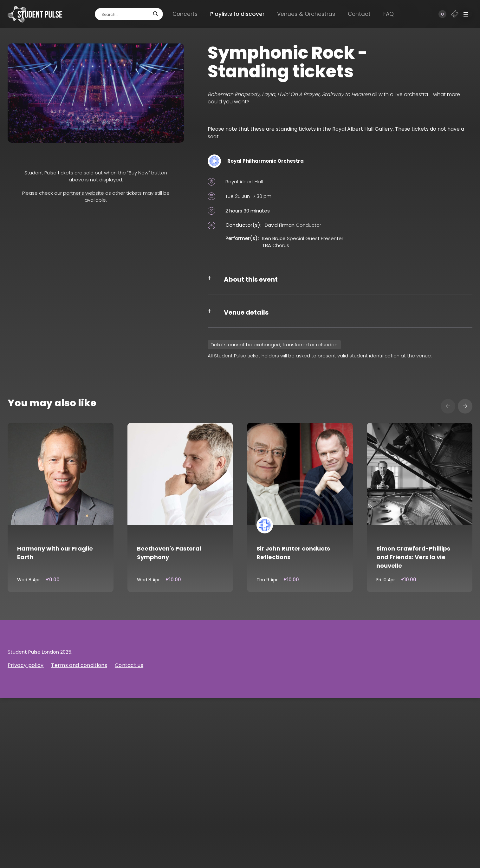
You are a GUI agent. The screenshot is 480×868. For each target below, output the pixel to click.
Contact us (129, 665)
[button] (466, 14)
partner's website (84, 193)
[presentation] (448, 406)
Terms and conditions (79, 665)
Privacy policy (26, 665)
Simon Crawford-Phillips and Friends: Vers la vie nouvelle (413, 557)
